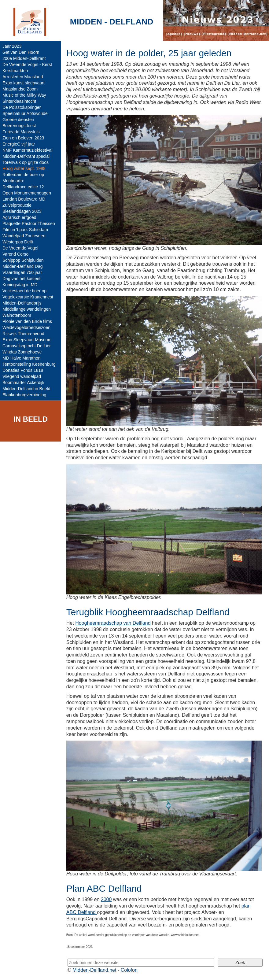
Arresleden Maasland (23, 77)
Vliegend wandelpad (22, 376)
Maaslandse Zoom (20, 89)
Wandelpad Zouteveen (24, 236)
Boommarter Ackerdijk (23, 383)
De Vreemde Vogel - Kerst (27, 65)
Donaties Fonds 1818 (23, 370)
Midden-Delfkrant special (26, 156)
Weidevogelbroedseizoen (26, 327)
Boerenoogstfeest (19, 126)
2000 (106, 899)
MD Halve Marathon (22, 358)
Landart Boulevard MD (24, 199)
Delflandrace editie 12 (23, 187)
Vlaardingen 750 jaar (22, 272)
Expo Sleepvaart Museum (27, 340)
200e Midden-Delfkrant (24, 58)
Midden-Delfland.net (94, 970)
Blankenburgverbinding (24, 395)
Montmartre (13, 181)
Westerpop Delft (18, 242)
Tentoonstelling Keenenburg (29, 364)
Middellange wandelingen (27, 309)
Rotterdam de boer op (23, 175)
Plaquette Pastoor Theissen (29, 224)
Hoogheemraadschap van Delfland (113, 623)
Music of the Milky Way (24, 95)
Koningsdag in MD (20, 285)
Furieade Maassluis (21, 132)
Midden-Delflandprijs (22, 303)
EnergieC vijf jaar (19, 144)
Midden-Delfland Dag (23, 266)
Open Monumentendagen (27, 193)
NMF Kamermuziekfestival (27, 150)
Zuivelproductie (17, 205)
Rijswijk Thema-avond (23, 334)
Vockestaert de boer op (24, 291)
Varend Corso (15, 254)
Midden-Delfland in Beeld (26, 389)
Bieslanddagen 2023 (22, 211)
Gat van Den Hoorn (21, 52)
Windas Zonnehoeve (22, 352)
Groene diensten (18, 120)
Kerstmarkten (15, 71)
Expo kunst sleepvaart (24, 83)
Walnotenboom (17, 315)
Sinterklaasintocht (19, 101)
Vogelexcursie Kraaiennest (28, 297)
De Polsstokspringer (22, 107)
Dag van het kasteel (21, 279)
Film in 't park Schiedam (25, 230)
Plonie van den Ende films (27, 321)
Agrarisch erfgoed (19, 217)
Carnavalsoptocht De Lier (27, 346)
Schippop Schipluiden (23, 260)
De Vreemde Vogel (20, 248)
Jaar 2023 (12, 46)
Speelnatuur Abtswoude (25, 113)
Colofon (129, 970)
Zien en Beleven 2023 (23, 138)
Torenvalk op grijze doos (26, 162)
